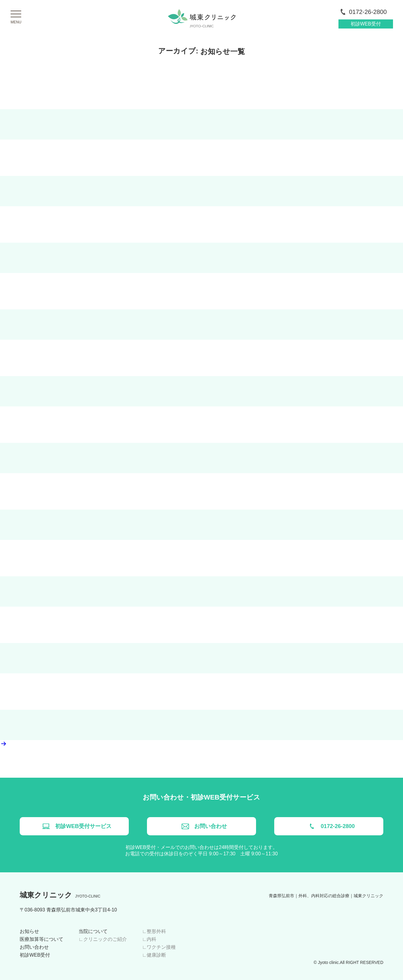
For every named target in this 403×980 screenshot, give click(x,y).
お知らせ (29, 931)
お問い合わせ (34, 947)
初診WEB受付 (366, 24)
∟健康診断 (154, 955)
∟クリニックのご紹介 (103, 939)
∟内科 (149, 939)
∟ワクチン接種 (159, 947)
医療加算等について (42, 939)
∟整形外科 (154, 931)
